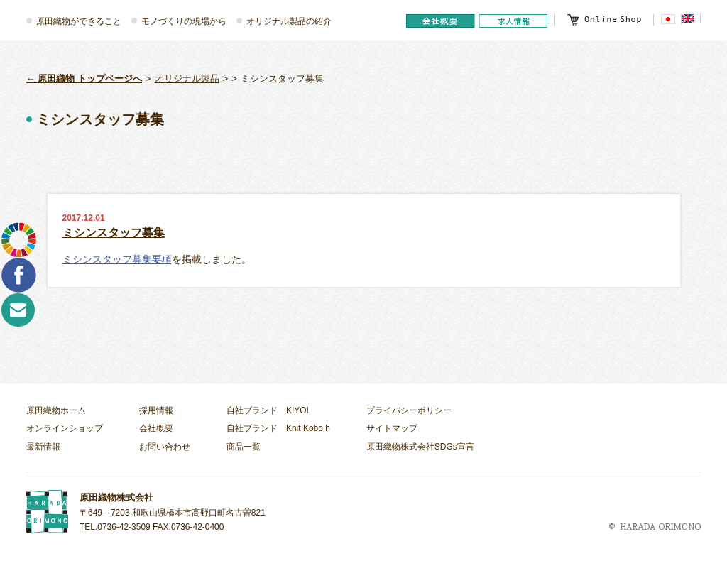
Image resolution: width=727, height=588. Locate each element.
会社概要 (156, 428)
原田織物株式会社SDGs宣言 (420, 447)
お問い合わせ (165, 447)
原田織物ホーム (56, 410)
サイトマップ (392, 428)
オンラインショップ (65, 428)
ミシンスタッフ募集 (114, 233)
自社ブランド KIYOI (268, 410)
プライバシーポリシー (409, 410)
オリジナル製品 (187, 78)
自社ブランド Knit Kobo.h (278, 428)
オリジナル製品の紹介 (289, 21)
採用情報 (156, 410)
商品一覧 (244, 447)
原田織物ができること (79, 21)
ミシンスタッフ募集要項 (117, 259)
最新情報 (43, 447)
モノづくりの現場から (184, 21)
